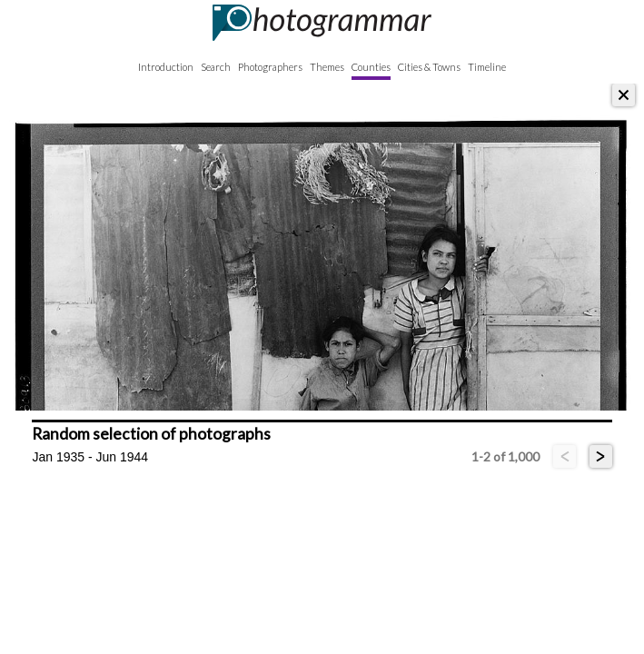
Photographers (270, 67)
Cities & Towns (429, 67)
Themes (327, 67)
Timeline (487, 67)
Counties (371, 67)
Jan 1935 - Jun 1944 (90, 457)
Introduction (166, 67)
